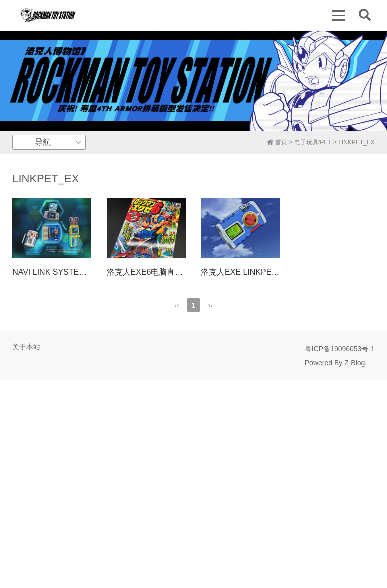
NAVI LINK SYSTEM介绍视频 (65, 272)
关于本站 (26, 347)
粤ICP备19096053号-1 (340, 349)
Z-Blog (355, 363)
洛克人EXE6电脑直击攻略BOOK (164, 272)
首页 (277, 142)
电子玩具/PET (313, 142)
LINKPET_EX (357, 142)
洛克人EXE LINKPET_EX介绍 (254, 272)
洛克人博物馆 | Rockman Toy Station (48, 15)
